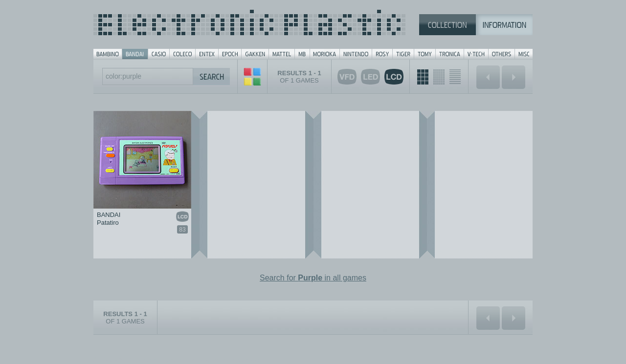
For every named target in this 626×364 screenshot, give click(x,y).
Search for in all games (313, 278)
